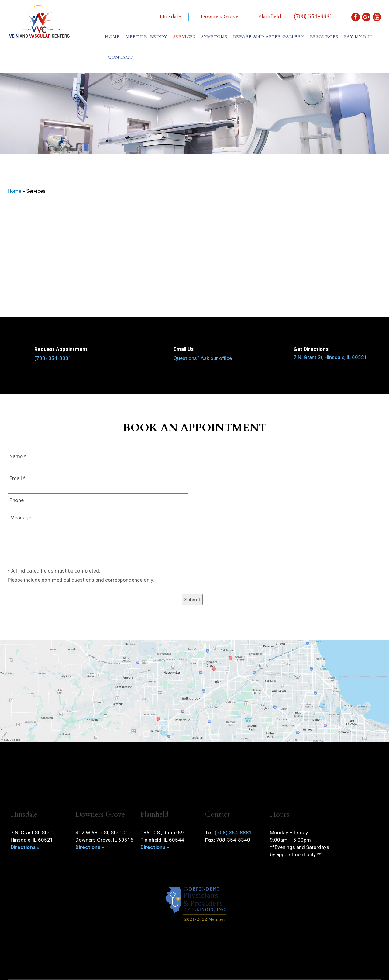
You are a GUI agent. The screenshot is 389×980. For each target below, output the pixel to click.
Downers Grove (220, 17)
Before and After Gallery (268, 37)
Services (184, 37)
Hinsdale (170, 17)
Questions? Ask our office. (203, 358)
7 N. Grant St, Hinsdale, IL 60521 (330, 357)
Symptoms (214, 37)
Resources (324, 37)
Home (112, 37)
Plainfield (270, 17)
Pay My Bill (359, 37)
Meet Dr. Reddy (146, 37)
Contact (120, 57)
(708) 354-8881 (313, 16)
